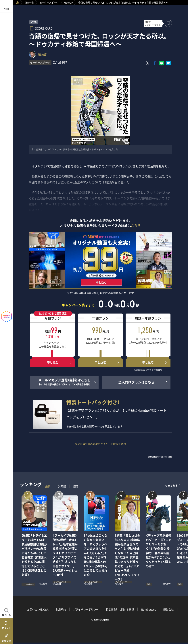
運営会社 (168, 609)
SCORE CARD (44, 28)
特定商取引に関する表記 (120, 609)
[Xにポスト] (148, 63)
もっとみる (171, 486)
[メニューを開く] (6, 6)
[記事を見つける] (6, 612)
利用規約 (61, 609)
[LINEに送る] (162, 63)
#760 (34, 22)
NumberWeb (149, 609)
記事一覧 (29, 2)
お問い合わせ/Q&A (38, 609)
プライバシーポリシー (86, 609)
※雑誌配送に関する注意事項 (148, 370)
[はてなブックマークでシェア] (168, 63)
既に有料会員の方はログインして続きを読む (100, 444)
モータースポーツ (49, 2)
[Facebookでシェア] (155, 63)
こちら (136, 226)
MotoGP (68, 2)
